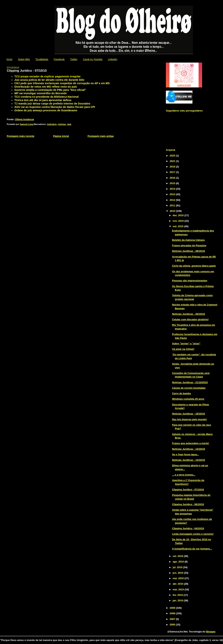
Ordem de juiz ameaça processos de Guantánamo (46, 110)
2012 (173, 200)
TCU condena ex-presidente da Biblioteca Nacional (46, 97)
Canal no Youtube (93, 59)
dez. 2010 (178, 215)
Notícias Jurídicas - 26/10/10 (188, 314)
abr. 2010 (178, 584)
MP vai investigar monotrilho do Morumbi (41, 93)
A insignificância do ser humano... (192, 549)
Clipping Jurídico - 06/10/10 (188, 504)
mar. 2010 (179, 589)
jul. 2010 (178, 567)
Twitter (74, 59)
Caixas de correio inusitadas (189, 388)
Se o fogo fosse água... (185, 454)
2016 (173, 178)
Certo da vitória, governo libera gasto (194, 266)
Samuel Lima (27, 124)
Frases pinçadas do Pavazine (189, 245)
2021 (173, 161)
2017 (173, 172)
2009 (173, 608)
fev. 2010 (178, 595)
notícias (62, 124)
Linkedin (113, 59)
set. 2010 (178, 556)
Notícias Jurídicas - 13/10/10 (188, 460)
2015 (173, 183)
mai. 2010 (179, 578)
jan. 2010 (178, 600)
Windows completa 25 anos (188, 399)
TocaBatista (42, 59)
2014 (173, 189)
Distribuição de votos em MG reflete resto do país (46, 87)
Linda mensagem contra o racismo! (193, 534)
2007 (173, 619)
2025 (173, 156)
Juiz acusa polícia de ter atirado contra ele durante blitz (49, 80)
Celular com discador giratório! (190, 319)
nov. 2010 (179, 221)
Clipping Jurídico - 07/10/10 (188, 490)
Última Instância (24, 119)
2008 (173, 613)
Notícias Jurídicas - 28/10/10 (188, 251)
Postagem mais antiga (100, 136)
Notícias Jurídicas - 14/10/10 (188, 449)
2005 (173, 625)
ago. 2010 (179, 562)
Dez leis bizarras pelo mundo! (189, 419)
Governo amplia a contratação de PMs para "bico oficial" (50, 90)
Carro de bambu (181, 393)
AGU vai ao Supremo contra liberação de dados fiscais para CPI (55, 107)
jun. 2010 (178, 573)
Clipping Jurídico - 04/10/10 (188, 528)
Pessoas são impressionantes (190, 281)
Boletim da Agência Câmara (188, 240)
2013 (173, 194)
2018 (173, 167)
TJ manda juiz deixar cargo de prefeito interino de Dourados (52, 104)
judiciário (52, 124)
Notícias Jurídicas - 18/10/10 (188, 414)
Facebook (59, 59)
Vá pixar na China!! (183, 349)
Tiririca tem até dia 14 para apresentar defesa (43, 100)
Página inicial (61, 136)
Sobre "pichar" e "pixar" (186, 344)
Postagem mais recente (21, 136)
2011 (173, 205)
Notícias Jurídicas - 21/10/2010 (190, 382)
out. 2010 (178, 226)
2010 (173, 211)
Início (9, 59)
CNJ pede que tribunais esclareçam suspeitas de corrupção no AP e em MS (62, 83)
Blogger (211, 632)
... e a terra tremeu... (184, 475)
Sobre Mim (24, 59)
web (69, 124)
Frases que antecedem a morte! (190, 443)
